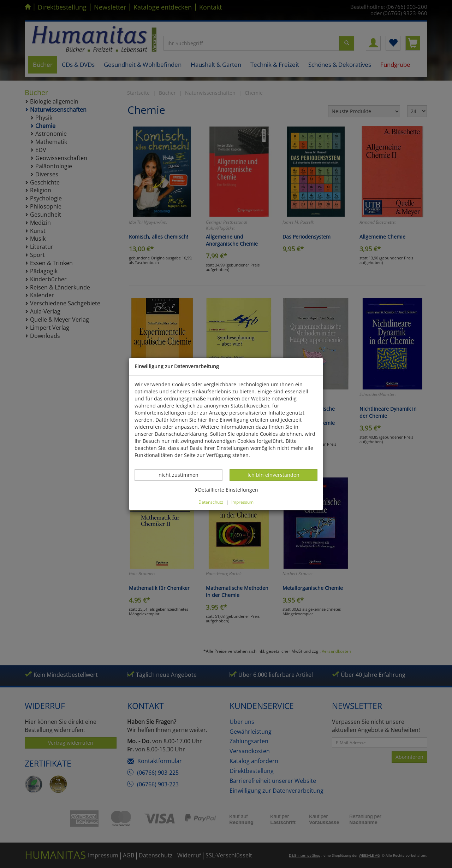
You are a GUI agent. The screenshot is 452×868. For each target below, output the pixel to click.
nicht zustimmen (182, 475)
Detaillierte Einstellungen (226, 489)
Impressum (242, 502)
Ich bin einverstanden (273, 475)
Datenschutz (211, 502)
